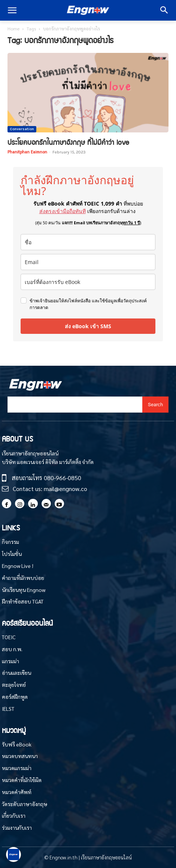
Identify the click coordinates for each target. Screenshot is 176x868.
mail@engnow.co (66, 489)
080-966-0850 (63, 478)
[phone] (88, 282)
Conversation (22, 129)
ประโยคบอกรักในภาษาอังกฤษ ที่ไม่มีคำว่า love (68, 142)
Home (13, 29)
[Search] (155, 405)
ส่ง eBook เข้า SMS (88, 326)
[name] (88, 242)
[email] (88, 262)
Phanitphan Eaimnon (27, 152)
